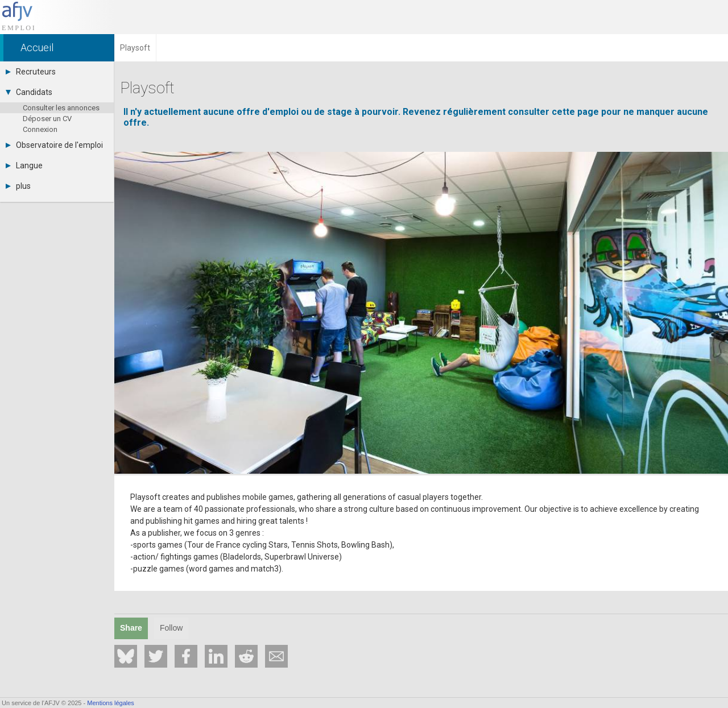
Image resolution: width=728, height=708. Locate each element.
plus (18, 186)
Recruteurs (31, 72)
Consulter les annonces (61, 108)
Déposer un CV (47, 119)
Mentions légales (111, 703)
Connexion (40, 129)
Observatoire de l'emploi (54, 145)
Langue (24, 165)
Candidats (29, 92)
